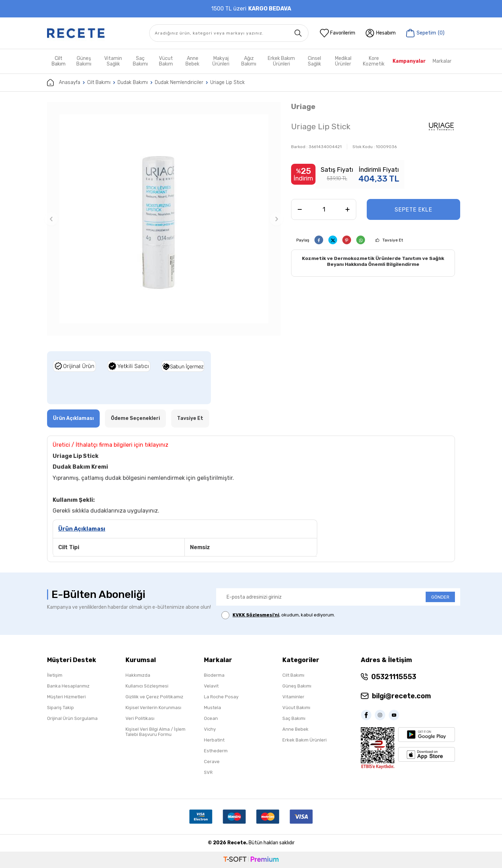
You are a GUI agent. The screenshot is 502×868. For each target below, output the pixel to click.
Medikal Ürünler (343, 61)
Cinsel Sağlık (314, 61)
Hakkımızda (138, 675)
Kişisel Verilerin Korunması (153, 708)
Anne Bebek (192, 61)
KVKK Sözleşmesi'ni (256, 615)
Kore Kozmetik (374, 61)
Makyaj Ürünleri (221, 61)
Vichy (210, 729)
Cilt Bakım (59, 61)
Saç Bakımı (140, 61)
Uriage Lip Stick (227, 82)
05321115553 (394, 677)
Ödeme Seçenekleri (135, 418)
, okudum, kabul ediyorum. (278, 615)
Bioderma (214, 675)
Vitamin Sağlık (113, 61)
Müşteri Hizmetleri (66, 697)
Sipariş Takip (60, 708)
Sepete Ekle (413, 210)
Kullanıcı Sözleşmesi (147, 686)
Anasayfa (64, 83)
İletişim (55, 675)
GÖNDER (440, 597)
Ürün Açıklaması (73, 418)
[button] (51, 219)
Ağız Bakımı (249, 61)
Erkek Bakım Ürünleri (281, 61)
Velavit (211, 686)
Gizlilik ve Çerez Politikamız (154, 697)
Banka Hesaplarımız (68, 686)
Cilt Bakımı (99, 82)
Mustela (212, 708)
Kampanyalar (409, 61)
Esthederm (216, 751)
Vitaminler (293, 697)
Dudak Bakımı (133, 82)
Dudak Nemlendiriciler (179, 82)
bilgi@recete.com (401, 696)
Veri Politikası (140, 718)
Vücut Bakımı (296, 708)
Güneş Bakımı (84, 61)
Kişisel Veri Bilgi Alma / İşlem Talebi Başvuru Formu (155, 732)
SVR (208, 772)
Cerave (212, 762)
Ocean (211, 718)
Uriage (303, 106)
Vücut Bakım (166, 61)
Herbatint (214, 740)
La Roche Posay (221, 697)
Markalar (442, 61)
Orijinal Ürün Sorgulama (72, 718)
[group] (164, 219)
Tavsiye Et (393, 240)
